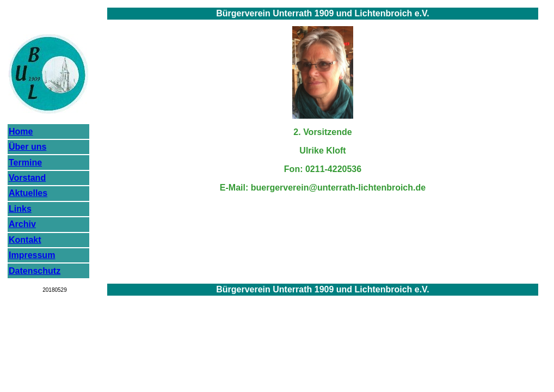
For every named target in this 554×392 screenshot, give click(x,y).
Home (21, 131)
